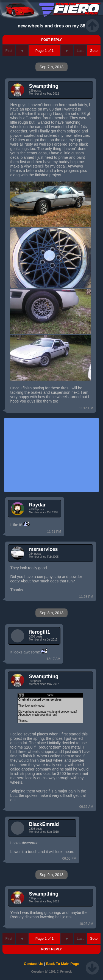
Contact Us (34, 964)
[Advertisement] (51, 455)
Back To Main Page (63, 964)
